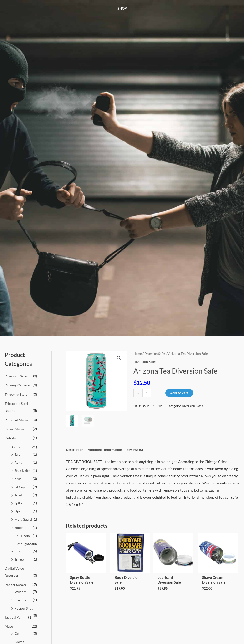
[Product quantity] (147, 393)
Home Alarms (15, 428)
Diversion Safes (17, 376)
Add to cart (180, 393)
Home (138, 354)
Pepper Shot (24, 612)
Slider (19, 525)
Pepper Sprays (16, 589)
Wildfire (21, 596)
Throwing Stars (17, 394)
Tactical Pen (14, 621)
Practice (21, 604)
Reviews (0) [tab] (140, 450)
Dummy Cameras (18, 385)
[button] (119, 358)
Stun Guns (13, 446)
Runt (18, 461)
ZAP (18, 477)
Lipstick (21, 509)
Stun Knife (23, 469)
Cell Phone (23, 533)
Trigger (20, 564)
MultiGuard (24, 517)
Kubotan (11, 437)
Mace (9, 630)
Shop (122, 8)
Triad (19, 493)
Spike (19, 501)
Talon (19, 453)
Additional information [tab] (108, 450)
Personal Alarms (18, 419)
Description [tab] (75, 450)
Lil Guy (20, 485)
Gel (17, 637)
